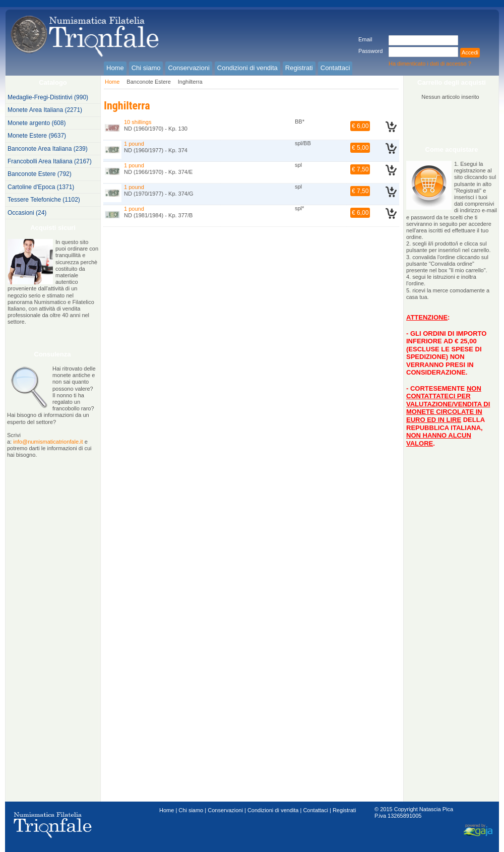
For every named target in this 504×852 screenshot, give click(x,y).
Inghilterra (190, 82)
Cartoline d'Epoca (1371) (41, 187)
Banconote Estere (148, 82)
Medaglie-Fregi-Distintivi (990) (48, 97)
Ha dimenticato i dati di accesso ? (430, 64)
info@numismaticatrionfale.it (48, 442)
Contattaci (316, 810)
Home (112, 82)
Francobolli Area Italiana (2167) (50, 161)
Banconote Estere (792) (40, 174)
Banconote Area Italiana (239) (48, 149)
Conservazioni (225, 810)
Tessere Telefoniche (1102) (44, 200)
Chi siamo (191, 810)
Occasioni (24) (27, 213)
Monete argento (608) (37, 123)
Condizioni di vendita (273, 810)
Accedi (470, 52)
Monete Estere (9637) (37, 136)
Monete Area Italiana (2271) (45, 110)
